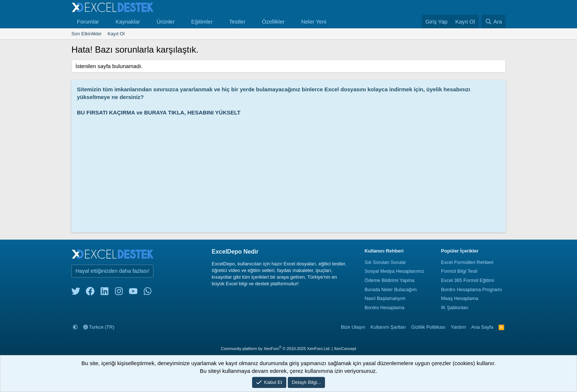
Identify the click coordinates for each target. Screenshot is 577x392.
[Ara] (493, 22)
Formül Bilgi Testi (459, 271)
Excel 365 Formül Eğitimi (468, 280)
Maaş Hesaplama (460, 298)
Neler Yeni (314, 22)
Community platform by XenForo (276, 349)
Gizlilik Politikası (428, 327)
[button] (105, 22)
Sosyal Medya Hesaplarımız (394, 271)
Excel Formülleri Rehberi (467, 262)
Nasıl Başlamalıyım (385, 298)
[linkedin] (105, 293)
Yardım (458, 327)
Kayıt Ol (116, 34)
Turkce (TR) (99, 327)
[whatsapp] (148, 293)
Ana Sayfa (482, 327)
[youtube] (133, 293)
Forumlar (88, 22)
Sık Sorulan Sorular (385, 262)
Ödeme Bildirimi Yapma (390, 280)
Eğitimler (202, 22)
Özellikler (273, 22)
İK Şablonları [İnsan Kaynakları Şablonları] (455, 308)
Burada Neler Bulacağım (391, 289)
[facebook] (90, 293)
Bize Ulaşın (353, 327)
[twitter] (76, 293)
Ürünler (165, 22)
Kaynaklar (128, 22)
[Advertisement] (290, 172)
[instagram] (119, 293)
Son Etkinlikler (86, 34)
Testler (237, 22)
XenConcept (345, 349)
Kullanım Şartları (388, 327)
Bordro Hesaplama (385, 308)
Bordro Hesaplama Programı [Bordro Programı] (472, 289)
